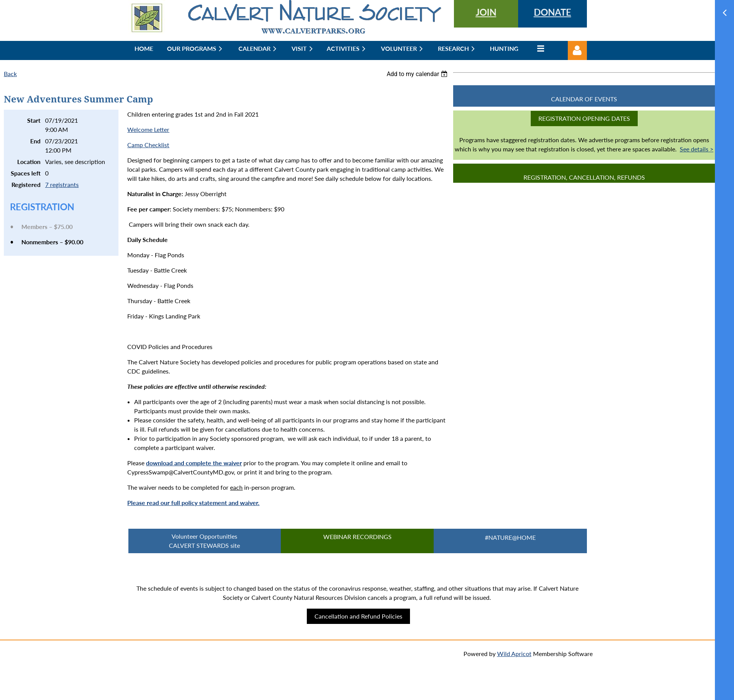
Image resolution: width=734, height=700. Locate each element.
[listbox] (418, 74)
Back (10, 74)
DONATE (553, 12)
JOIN (486, 12)
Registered (26, 184)
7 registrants (62, 184)
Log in (577, 50)
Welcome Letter (148, 129)
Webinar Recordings (357, 537)
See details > (697, 149)
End (35, 141)
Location (29, 162)
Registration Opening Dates (584, 118)
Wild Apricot (514, 654)
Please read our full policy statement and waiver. (193, 503)
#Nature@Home (510, 537)
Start (34, 120)
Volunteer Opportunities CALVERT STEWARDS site (204, 541)
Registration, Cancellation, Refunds (584, 177)
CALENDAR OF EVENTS (584, 99)
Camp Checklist (148, 145)
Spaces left (26, 173)
